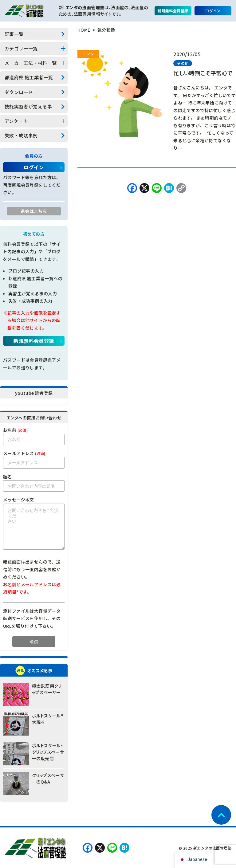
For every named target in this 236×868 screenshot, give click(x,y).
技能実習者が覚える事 (28, 106)
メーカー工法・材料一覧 (31, 63)
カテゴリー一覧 (21, 48)
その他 (183, 63)
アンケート (16, 121)
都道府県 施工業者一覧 (29, 77)
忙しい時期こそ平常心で (203, 73)
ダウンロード (19, 92)
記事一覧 (14, 34)
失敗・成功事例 (21, 135)
